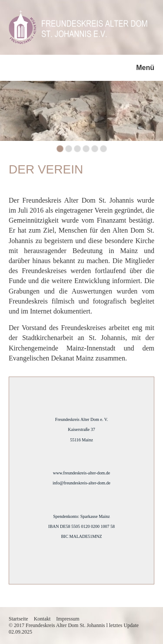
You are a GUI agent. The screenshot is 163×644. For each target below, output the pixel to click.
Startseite (18, 619)
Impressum (68, 619)
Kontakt (42, 619)
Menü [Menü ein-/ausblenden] (145, 68)
